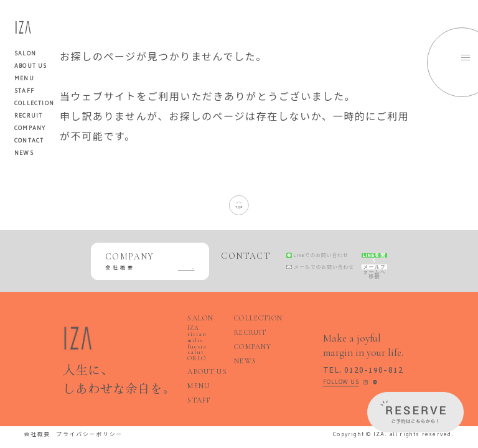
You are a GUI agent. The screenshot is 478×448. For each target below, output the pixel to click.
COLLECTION (34, 104)
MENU (24, 79)
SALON (197, 324)
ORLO (195, 347)
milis (194, 337)
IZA (192, 332)
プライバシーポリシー (81, 416)
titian (209, 332)
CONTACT (29, 141)
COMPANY (30, 129)
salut (212, 342)
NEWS (24, 154)
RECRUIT (28, 116)
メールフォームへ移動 (363, 270)
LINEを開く (363, 252)
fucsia (194, 342)
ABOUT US (31, 67)
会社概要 (35, 416)
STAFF (24, 91)
